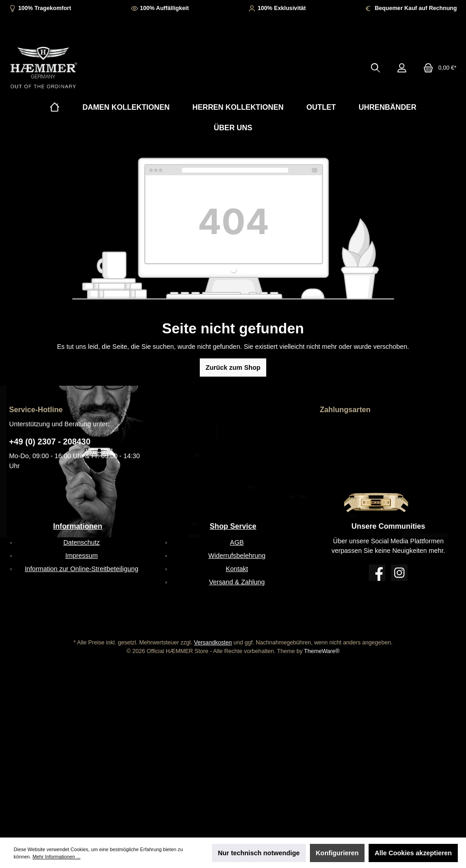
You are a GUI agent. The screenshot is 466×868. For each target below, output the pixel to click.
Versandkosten (213, 643)
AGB (237, 542)
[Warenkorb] (437, 68)
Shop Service (233, 526)
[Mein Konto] (402, 68)
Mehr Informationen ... (56, 857)
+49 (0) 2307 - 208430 (50, 442)
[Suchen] (375, 68)
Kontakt (237, 569)
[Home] (55, 107)
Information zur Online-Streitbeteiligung (81, 569)
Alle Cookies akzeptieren (413, 853)
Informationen (78, 526)
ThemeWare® (322, 651)
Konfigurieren (337, 853)
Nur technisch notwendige (259, 853)
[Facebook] (377, 573)
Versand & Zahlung (237, 582)
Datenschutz (81, 542)
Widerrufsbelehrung (237, 556)
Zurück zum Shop (233, 368)
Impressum (82, 556)
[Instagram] (399, 573)
